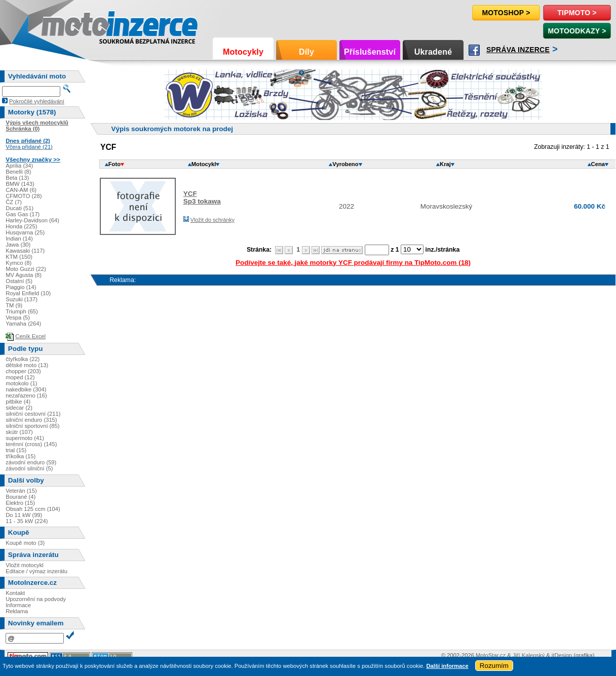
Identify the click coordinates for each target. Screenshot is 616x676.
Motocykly (243, 52)
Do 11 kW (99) (24, 515)
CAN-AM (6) (21, 190)
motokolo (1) (21, 383)
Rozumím (494, 666)
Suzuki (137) (22, 299)
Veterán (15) (21, 491)
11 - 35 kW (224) (27, 521)
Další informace (447, 666)
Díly (306, 52)
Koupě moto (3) (25, 543)
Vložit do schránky (213, 220)
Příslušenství (370, 52)
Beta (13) (17, 178)
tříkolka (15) (21, 456)
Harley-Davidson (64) (32, 220)
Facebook (474, 50)
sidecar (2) (19, 408)
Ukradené (433, 52)
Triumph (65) (22, 311)
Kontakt (15, 593)
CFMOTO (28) (24, 196)
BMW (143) (20, 184)
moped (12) (20, 377)
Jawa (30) (18, 245)
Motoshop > (506, 13)
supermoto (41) (25, 438)
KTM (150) (19, 257)
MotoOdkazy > (577, 31)
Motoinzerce (63, 25)
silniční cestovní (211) (33, 414)
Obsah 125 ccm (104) (33, 509)
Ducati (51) (20, 208)
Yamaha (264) (23, 324)
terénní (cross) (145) (31, 444)
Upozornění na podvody (36, 599)
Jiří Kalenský (529, 655)
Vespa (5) (18, 317)
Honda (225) (21, 226)
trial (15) (16, 450)
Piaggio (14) (21, 287)
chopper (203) (23, 371)
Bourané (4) (21, 497)
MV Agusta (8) (24, 275)
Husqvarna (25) (25, 232)
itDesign (562, 655)
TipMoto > (577, 13)
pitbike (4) (18, 402)
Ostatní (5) (19, 281)
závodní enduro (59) (31, 462)
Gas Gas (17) (23, 214)
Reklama (17, 611)
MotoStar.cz (491, 655)
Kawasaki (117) (25, 251)
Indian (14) (19, 238)
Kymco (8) (18, 263)
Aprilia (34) (19, 166)
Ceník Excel (30, 336)
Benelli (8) (18, 172)
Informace (18, 605)
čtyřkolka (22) (23, 359)
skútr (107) (19, 432)
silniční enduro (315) (31, 420)
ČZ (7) (14, 202)
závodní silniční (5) (29, 468)
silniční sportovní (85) (32, 426)
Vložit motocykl (25, 565)
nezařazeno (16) (26, 395)
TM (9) (14, 305)
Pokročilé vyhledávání (37, 101)
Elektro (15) (20, 503)
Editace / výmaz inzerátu (36, 571)
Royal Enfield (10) (28, 293)
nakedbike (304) (26, 389)
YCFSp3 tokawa (202, 197)
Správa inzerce (518, 50)
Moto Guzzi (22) (26, 269)
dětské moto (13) (27, 365)
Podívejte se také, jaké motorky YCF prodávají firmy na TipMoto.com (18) (353, 263)
